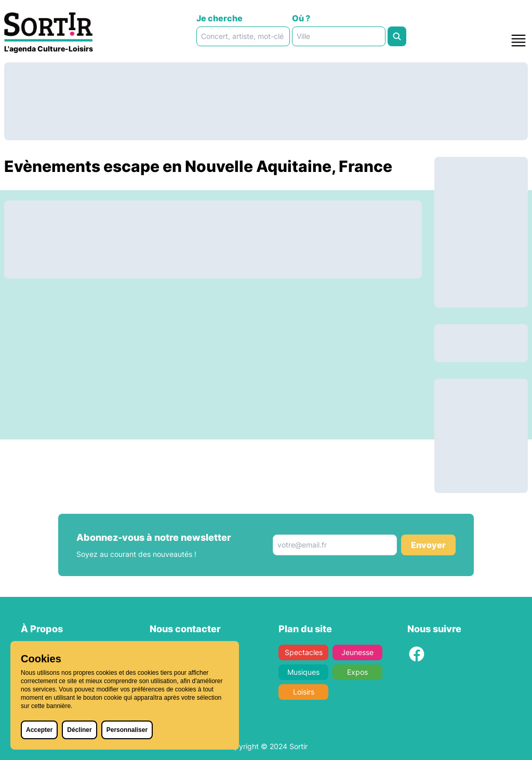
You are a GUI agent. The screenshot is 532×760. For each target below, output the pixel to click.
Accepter (39, 730)
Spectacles (304, 652)
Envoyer (428, 545)
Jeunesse (357, 652)
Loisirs (304, 692)
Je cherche (220, 18)
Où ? (301, 18)
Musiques (303, 672)
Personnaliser (127, 730)
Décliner (79, 730)
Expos (357, 672)
